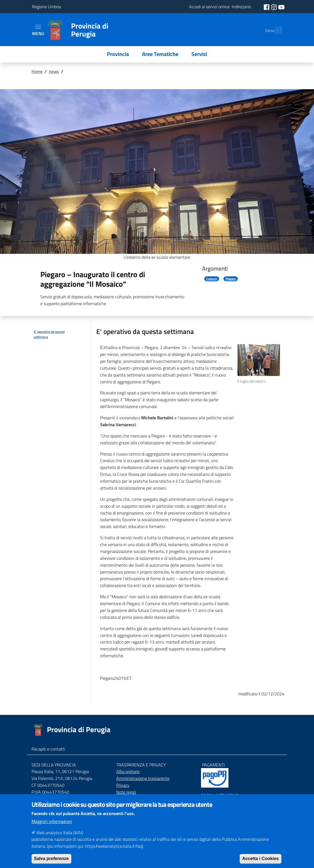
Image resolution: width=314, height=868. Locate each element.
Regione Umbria (46, 7)
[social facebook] (267, 7)
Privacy (123, 785)
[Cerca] (276, 30)
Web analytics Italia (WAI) (60, 839)
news (54, 71)
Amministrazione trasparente (143, 778)
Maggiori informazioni (52, 828)
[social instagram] (275, 7)
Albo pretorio (128, 771)
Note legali (126, 792)
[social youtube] (281, 7)
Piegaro (231, 279)
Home (37, 71)
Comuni (212, 279)
